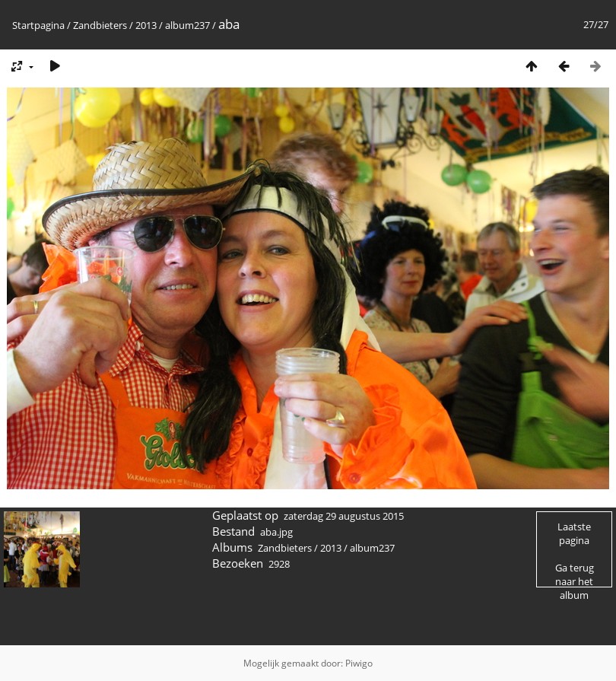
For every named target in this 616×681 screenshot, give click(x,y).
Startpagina (38, 25)
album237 (187, 25)
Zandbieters (100, 25)
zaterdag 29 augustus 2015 (344, 516)
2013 (146, 25)
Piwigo (359, 663)
